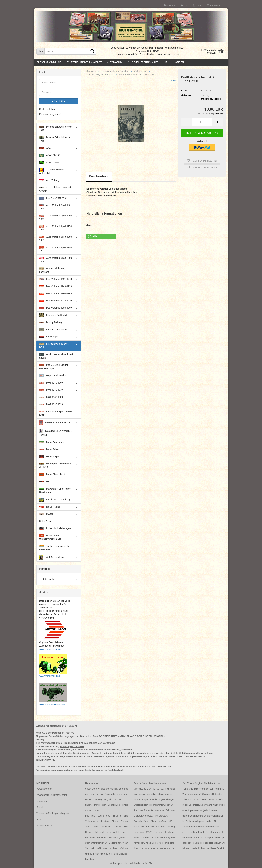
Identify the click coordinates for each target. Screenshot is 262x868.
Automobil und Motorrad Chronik (55, 189)
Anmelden (59, 101)
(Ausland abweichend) (211, 99)
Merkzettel (214, 5)
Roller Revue (46, 521)
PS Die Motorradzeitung (55, 500)
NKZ (45, 481)
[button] (184, 5)
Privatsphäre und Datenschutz (52, 795)
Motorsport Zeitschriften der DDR (55, 465)
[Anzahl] (202, 122)
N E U (167, 62)
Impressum (42, 801)
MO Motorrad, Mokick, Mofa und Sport (54, 367)
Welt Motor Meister (52, 557)
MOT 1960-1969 (51, 383)
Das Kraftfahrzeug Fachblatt (52, 270)
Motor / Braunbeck (52, 474)
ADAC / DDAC (50, 155)
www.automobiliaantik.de (52, 704)
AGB (39, 819)
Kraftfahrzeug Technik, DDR (54, 346)
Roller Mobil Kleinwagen (55, 528)
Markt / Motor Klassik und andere (56, 356)
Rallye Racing (50, 507)
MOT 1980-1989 (51, 397)
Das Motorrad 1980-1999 (55, 308)
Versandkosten (44, 789)
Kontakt (40, 807)
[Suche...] (40, 51)
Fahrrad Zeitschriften (54, 330)
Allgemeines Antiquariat (143, 62)
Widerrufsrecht (44, 826)
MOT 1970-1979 (51, 390)
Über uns (169, 5)
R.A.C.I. (46, 514)
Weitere (180, 62)
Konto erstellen (47, 109)
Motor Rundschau (52, 442)
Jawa (173, 80)
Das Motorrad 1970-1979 (55, 301)
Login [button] (197, 5)
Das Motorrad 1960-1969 (55, 293)
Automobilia (115, 62)
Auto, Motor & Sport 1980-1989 (56, 239)
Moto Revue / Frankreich (55, 423)
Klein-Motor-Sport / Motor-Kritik (56, 413)
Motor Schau (49, 449)
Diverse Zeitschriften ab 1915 (55, 139)
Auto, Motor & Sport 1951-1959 (56, 207)
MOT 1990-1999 (51, 404)
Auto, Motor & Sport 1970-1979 (56, 228)
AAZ (45, 148)
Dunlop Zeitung (51, 322)
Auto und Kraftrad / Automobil (52, 171)
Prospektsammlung (49, 62)
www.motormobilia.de (50, 676)
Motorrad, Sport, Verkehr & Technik (56, 433)
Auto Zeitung (49, 180)
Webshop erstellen (119, 863)
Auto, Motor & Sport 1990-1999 (56, 249)
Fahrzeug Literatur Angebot (84, 62)
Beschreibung (99, 176)
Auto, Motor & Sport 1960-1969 (56, 217)
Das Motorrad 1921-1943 (55, 279)
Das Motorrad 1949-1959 (55, 286)
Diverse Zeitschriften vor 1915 (55, 128)
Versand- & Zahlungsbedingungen (54, 813)
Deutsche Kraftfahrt (53, 315)
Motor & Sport (50, 457)
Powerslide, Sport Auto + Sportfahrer (55, 490)
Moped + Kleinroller (53, 375)
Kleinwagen (49, 337)
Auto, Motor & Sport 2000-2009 (56, 260)
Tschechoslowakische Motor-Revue (54, 548)
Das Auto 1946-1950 (53, 198)
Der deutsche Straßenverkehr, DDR (50, 537)
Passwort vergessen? (50, 114)
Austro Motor (49, 162)
